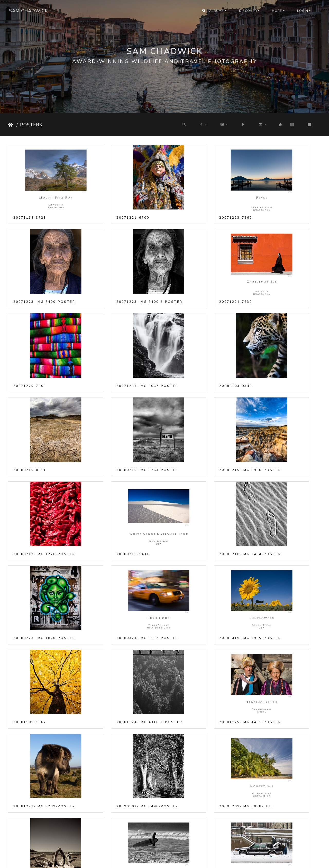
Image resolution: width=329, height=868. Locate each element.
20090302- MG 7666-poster (205, 612)
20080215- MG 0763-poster (205, 339)
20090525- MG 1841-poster (124, 749)
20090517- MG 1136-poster (44, 749)
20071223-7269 (190, 202)
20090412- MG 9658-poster (205, 680)
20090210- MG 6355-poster (44, 612)
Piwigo (171, 861)
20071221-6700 (110, 202)
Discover (248, 11)
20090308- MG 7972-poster (44, 680)
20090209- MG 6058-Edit (281, 544)
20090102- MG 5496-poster (205, 544)
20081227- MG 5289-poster (124, 544)
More (277, 11)
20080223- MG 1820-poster (285, 407)
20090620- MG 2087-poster (205, 749)
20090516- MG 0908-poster (285, 680)
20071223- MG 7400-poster (285, 202)
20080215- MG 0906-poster (285, 339)
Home (11, 125)
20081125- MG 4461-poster (44, 544)
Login (303, 11)
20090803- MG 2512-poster (205, 817)
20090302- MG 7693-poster (285, 612)
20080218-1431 (110, 407)
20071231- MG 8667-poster (285, 270)
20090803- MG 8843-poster (285, 817)
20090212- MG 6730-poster (124, 612)
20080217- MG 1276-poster (44, 407)
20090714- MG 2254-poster (285, 749)
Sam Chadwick (29, 11)
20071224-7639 (110, 270)
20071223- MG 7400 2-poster (44, 270)
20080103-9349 (30, 339)
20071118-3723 (30, 202)
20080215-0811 (110, 339)
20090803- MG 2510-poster (124, 817)
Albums (217, 11)
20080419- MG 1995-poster (124, 475)
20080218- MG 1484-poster (205, 407)
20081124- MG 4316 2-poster (285, 475)
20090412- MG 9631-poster (124, 680)
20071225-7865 (190, 270)
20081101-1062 (190, 475)
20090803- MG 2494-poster (44, 817)
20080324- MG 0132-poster (44, 475)
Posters (31, 125)
